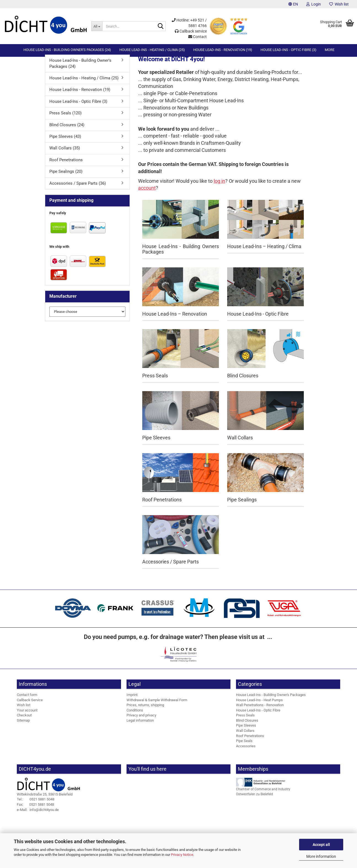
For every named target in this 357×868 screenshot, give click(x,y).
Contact (198, 37)
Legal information (140, 725)
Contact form (27, 699)
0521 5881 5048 (36, 804)
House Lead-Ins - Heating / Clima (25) (152, 50)
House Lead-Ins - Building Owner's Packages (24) (67, 50)
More (330, 50)
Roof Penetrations (66, 165)
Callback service (191, 31)
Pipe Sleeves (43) (65, 141)
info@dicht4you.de (38, 814)
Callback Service (30, 705)
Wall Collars (245, 735)
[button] (293, 4)
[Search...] (97, 26)
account (147, 193)
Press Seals (245, 720)
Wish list (339, 4)
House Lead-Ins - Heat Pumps (259, 705)
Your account (27, 715)
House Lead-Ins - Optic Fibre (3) (288, 50)
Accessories (246, 751)
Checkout (24, 720)
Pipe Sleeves (246, 730)
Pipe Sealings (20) (66, 176)
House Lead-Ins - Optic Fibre (258, 715)
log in (219, 186)
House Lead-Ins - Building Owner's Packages (271, 699)
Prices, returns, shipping (145, 710)
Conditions (135, 715)
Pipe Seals (244, 745)
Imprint (132, 699)
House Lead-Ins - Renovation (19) (223, 50)
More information (321, 856)
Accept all (321, 845)
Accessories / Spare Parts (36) (78, 188)
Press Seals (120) (65, 118)
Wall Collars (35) (65, 153)
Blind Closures (247, 725)
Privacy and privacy (141, 720)
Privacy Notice (182, 855)
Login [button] (314, 4)
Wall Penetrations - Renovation (260, 710)
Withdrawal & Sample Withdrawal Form (157, 705)
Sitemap (23, 725)
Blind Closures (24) (67, 130)
